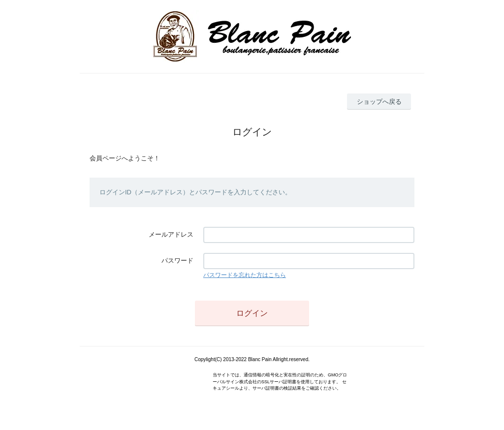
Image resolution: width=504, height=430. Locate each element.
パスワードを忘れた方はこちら (245, 275)
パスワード (177, 261)
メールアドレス (171, 234)
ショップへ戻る (379, 102)
